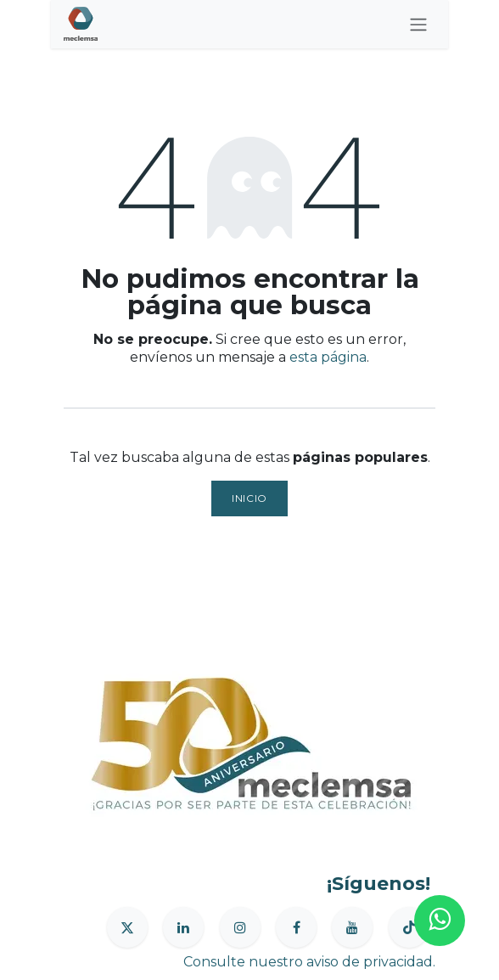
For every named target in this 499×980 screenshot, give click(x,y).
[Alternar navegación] (418, 24)
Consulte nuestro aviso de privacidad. (309, 962)
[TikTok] (409, 927)
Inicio (249, 498)
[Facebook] (296, 927)
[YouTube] (352, 927)
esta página (328, 357)
